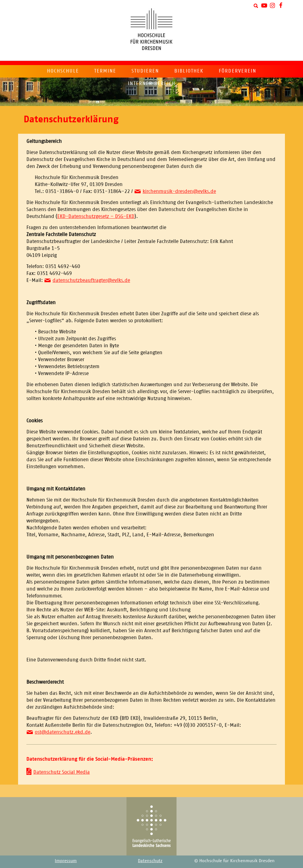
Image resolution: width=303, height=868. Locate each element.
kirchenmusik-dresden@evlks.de (179, 191)
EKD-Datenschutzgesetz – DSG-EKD (96, 216)
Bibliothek (189, 71)
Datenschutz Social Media (62, 772)
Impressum (66, 861)
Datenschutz (150, 861)
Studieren (145, 71)
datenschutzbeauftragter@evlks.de (91, 280)
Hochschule (63, 71)
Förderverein (238, 71)
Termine (105, 71)
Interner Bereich (152, 83)
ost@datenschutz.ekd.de (63, 732)
